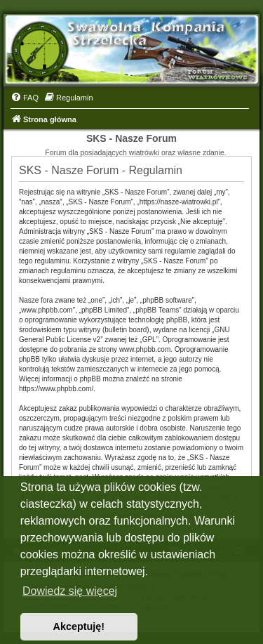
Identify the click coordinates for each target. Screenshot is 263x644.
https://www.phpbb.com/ (56, 389)
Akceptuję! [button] (79, 626)
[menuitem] (25, 98)
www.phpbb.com (145, 349)
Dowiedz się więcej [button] (70, 591)
